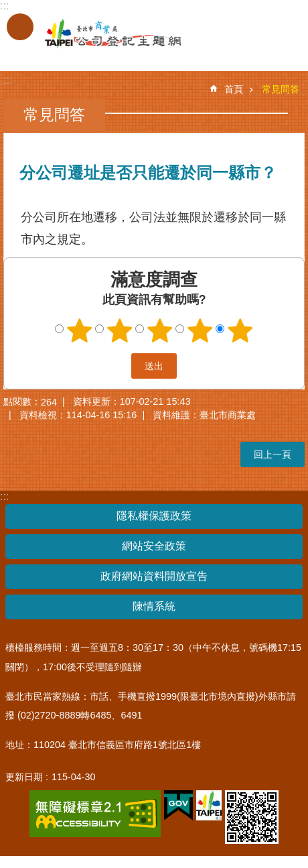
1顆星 (80, 330)
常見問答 (281, 89)
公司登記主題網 (100, 34)
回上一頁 (273, 454)
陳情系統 (154, 606)
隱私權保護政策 (154, 516)
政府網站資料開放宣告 (154, 576)
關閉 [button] (20, 27)
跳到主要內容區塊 (7, 7)
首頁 (234, 89)
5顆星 (240, 330)
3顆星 (160, 330)
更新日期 (24, 777)
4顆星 (200, 330)
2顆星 (120, 330)
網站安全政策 (154, 546)
